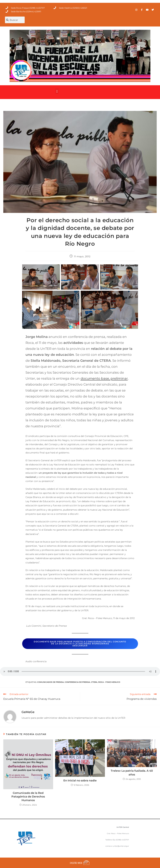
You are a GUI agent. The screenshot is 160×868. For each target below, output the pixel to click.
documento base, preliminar (104, 378)
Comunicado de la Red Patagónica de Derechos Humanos (28, 797)
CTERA (94, 682)
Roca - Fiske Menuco (109, 682)
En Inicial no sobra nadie (80, 781)
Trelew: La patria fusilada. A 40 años (132, 773)
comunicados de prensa (50, 682)
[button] (57, 91)
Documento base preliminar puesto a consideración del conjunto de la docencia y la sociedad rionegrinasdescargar (80, 644)
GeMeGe (28, 712)
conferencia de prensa (77, 682)
